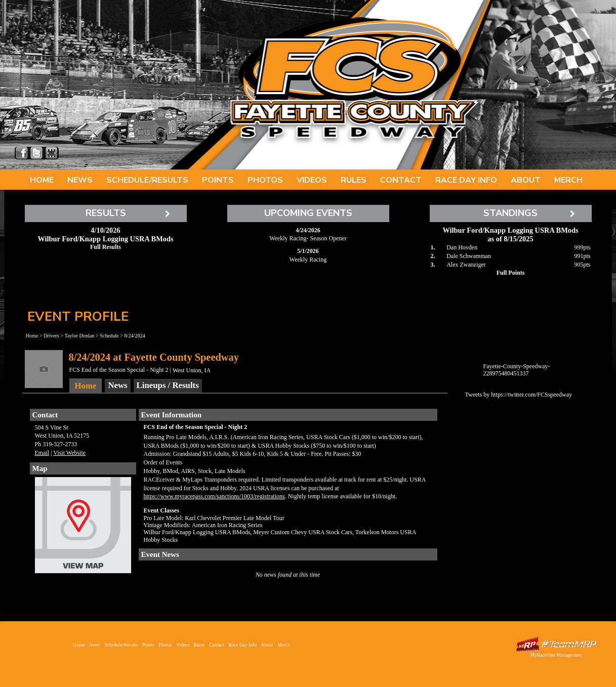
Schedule (109, 336)
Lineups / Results (168, 385)
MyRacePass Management (556, 655)
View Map (83, 528)
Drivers (51, 336)
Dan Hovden (462, 247)
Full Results (106, 247)
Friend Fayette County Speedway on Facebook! (22, 153)
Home (42, 180)
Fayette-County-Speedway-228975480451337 (517, 370)
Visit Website (69, 453)
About (526, 180)
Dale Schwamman (469, 256)
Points (218, 180)
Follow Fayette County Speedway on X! (37, 153)
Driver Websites (556, 644)
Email (42, 453)
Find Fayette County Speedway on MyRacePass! (51, 153)
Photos (265, 180)
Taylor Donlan (79, 336)
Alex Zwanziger (466, 265)
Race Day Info (466, 180)
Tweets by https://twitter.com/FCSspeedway (519, 395)
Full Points (511, 273)
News (80, 180)
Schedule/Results (147, 180)
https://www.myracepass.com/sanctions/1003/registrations (214, 496)
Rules (354, 180)
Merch (568, 180)
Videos (312, 180)
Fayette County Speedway (354, 81)
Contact (401, 180)
